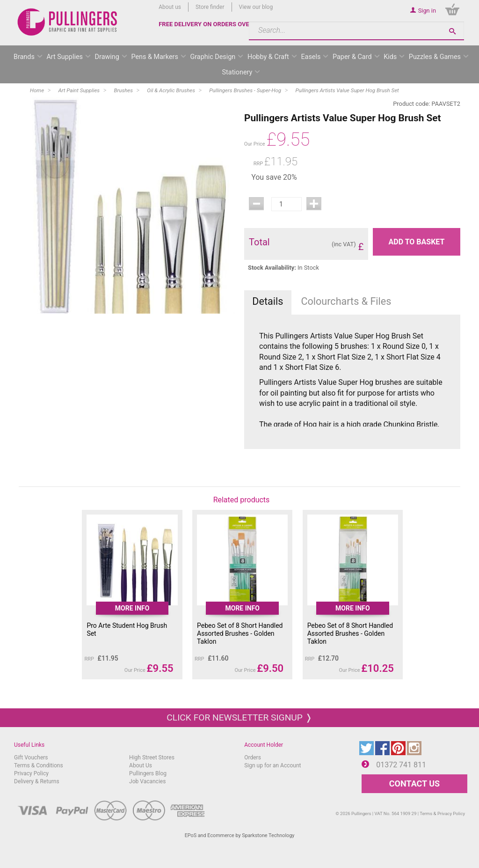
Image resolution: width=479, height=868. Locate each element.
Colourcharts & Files (346, 301)
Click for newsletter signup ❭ (239, 717)
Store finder (210, 7)
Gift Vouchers (31, 758)
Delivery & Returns (37, 781)
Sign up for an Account (272, 765)
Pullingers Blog (148, 773)
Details (268, 301)
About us (170, 7)
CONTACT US (414, 783)
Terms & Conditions (39, 765)
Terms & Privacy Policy (442, 813)
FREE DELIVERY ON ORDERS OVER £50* (213, 24)
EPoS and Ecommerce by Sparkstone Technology (240, 835)
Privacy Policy (31, 773)
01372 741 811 (401, 765)
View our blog (256, 7)
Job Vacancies (147, 781)
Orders (253, 758)
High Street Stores (152, 758)
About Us (141, 765)
